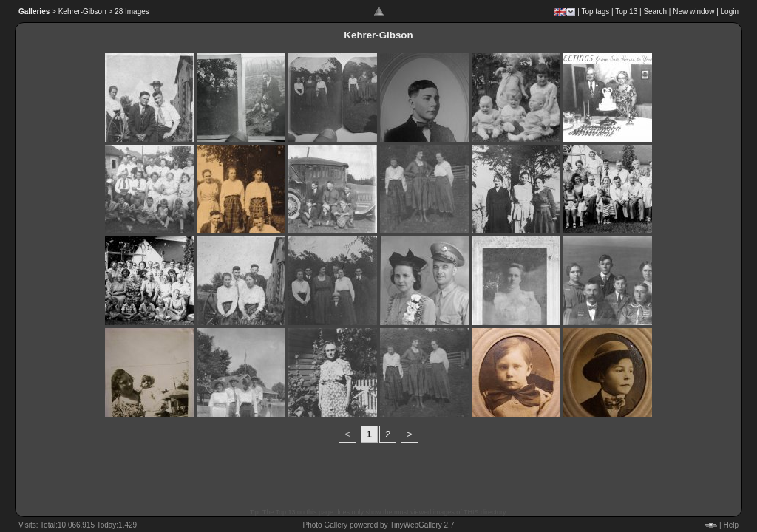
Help (731, 525)
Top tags (595, 11)
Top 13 (626, 11)
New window (693, 11)
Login (730, 11)
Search (655, 11)
